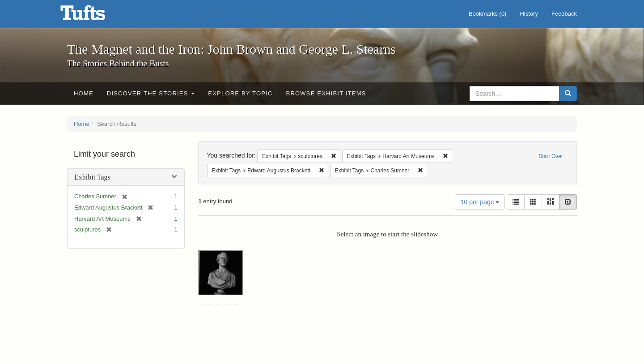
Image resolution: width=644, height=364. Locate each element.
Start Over (551, 156)
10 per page (480, 202)
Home (84, 93)
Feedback (564, 14)
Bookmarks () (488, 14)
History (529, 14)
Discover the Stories (151, 93)
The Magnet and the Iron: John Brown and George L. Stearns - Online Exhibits (94, 16)
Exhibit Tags (92, 177)
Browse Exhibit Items (326, 93)
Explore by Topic (240, 93)
